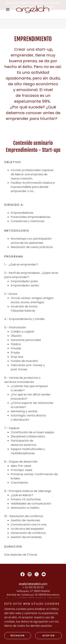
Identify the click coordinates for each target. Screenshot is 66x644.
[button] (9, 19)
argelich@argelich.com (33, 584)
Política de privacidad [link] (33, 614)
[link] (33, 19)
